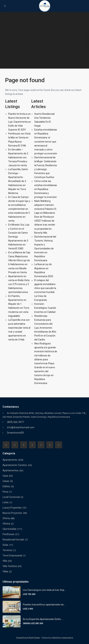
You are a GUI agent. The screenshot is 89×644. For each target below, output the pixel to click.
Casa (5, 476)
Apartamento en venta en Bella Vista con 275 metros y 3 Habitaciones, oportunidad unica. (19, 284)
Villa (5, 561)
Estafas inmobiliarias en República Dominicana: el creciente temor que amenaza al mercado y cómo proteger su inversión (46, 142)
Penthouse (8, 534)
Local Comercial (11, 497)
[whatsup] (15, 445)
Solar (5, 545)
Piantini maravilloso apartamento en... (44, 605)
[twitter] (24, 445)
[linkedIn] (32, 445)
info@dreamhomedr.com (21, 427)
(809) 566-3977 (15, 422)
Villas (5, 571)
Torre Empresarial (12, 556)
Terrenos (7, 550)
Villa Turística (10, 566)
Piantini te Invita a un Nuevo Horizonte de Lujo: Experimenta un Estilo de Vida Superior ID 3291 (20, 122)
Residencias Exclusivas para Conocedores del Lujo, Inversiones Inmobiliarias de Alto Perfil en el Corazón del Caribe (45, 328)
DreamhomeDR (15, 433)
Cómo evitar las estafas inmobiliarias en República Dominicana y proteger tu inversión (46, 189)
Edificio (6, 486)
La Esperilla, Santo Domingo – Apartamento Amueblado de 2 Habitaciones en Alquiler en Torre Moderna (18, 181)
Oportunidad (9, 529)
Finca (5, 492)
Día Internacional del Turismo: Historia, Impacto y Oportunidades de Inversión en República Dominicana (45, 249)
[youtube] (50, 445)
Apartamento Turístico (15, 465)
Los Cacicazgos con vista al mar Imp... (44, 590)
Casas (6, 481)
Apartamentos (11, 470)
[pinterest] (41, 445)
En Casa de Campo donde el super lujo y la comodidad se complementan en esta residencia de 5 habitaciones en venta (19, 209)
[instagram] (59, 445)
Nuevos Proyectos (12, 513)
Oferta (6, 518)
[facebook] (6, 445)
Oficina (6, 524)
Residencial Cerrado (13, 540)
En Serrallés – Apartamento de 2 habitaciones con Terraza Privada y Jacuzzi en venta (18, 157)
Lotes (6, 502)
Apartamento (10, 460)
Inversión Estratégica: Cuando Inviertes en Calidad (45, 308)
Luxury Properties (12, 508)
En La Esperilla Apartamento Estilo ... (43, 619)
